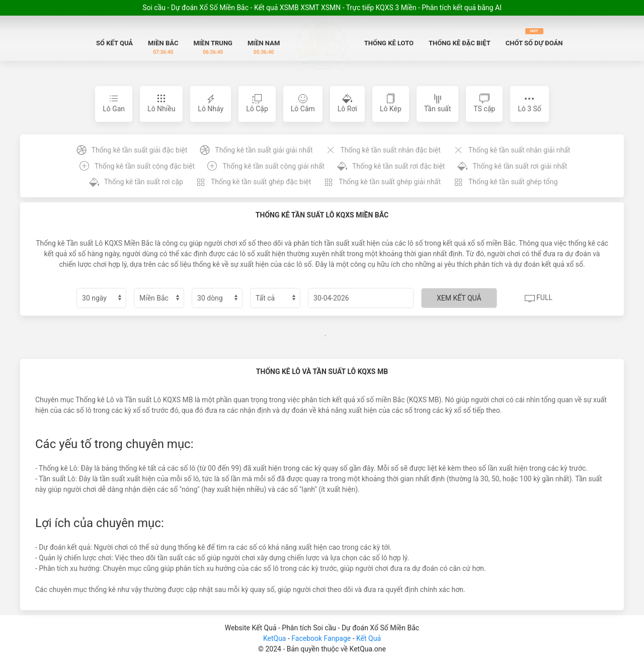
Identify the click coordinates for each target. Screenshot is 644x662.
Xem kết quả (459, 298)
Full (539, 299)
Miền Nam (264, 48)
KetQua (275, 638)
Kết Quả (369, 638)
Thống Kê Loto (389, 43)
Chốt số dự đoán (534, 38)
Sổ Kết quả (114, 43)
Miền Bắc (163, 48)
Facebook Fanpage (322, 638)
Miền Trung (213, 48)
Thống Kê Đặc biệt (460, 43)
